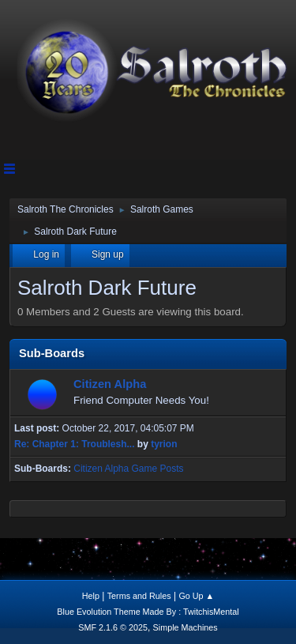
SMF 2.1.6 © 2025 (113, 627)
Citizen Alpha (110, 384)
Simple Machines (185, 627)
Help (91, 596)
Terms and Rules (139, 596)
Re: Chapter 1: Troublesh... (75, 444)
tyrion (164, 444)
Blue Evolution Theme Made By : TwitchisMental (148, 612)
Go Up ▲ (196, 596)
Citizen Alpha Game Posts (128, 469)
